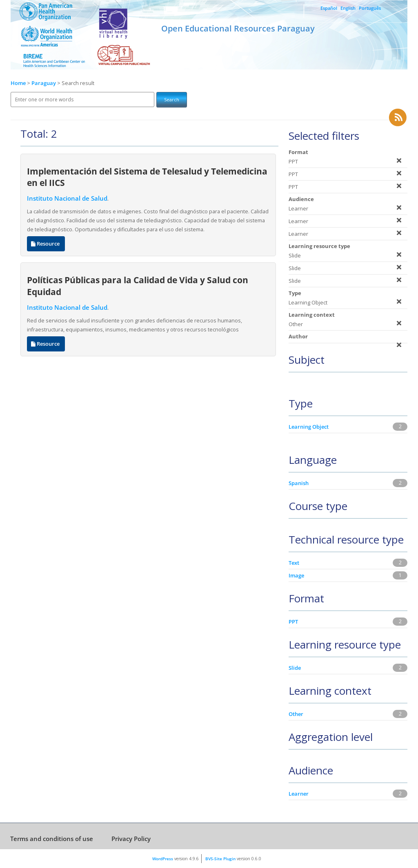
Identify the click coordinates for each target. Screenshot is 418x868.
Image (296, 575)
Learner (299, 794)
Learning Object (309, 427)
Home (18, 83)
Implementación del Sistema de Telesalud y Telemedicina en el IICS (147, 177)
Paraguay (44, 83)
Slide (295, 668)
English (348, 8)
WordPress (163, 859)
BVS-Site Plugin (220, 859)
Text (294, 563)
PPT (293, 622)
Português (370, 8)
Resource (46, 244)
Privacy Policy (131, 839)
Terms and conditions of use (52, 839)
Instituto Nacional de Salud (67, 198)
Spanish (299, 483)
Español (329, 8)
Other (296, 714)
